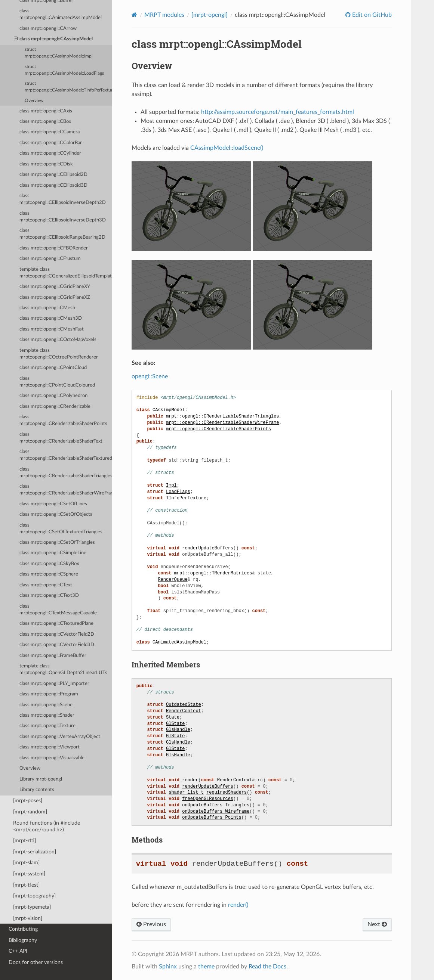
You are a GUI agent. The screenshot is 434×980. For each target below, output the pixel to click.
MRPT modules (164, 15)
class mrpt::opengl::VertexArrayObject (60, 737)
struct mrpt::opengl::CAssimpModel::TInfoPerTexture (68, 87)
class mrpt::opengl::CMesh (47, 308)
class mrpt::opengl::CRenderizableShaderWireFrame (66, 490)
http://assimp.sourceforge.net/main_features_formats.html (278, 112)
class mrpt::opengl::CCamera (50, 132)
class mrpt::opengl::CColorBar (51, 143)
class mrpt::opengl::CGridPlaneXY (55, 287)
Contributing (23, 929)
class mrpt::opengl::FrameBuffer (53, 656)
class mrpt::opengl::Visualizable (52, 758)
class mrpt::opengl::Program (49, 694)
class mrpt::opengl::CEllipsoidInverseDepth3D (63, 217)
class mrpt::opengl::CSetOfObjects (56, 514)
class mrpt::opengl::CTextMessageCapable (58, 610)
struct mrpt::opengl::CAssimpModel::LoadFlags (64, 70)
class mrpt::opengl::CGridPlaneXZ (55, 297)
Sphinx (168, 967)
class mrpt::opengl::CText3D (49, 596)
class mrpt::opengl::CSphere (49, 574)
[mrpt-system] (29, 874)
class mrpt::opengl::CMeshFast (52, 329)
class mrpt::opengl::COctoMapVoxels (58, 340)
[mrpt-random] (30, 812)
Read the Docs (267, 967)
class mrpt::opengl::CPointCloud (53, 368)
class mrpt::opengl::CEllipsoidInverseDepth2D (63, 199)
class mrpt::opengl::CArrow (48, 29)
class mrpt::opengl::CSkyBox (49, 564)
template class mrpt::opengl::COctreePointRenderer (59, 354)
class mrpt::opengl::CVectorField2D (57, 634)
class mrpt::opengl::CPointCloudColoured (57, 382)
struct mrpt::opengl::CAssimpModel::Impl (59, 53)
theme (206, 967)
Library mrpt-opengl (41, 779)
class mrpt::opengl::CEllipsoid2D (53, 175)
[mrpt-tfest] (26, 885)
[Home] (134, 15)
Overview (34, 101)
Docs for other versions (36, 962)
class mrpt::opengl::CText (46, 585)
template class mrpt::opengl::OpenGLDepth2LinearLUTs (63, 669)
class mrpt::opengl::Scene (46, 705)
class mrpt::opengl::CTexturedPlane (56, 624)
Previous (151, 924)
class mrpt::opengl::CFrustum (50, 259)
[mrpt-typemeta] (32, 907)
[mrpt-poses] (28, 801)
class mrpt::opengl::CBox (45, 122)
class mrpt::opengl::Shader (47, 715)
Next (377, 924)
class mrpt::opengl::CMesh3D (51, 318)
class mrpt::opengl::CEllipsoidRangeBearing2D (62, 234)
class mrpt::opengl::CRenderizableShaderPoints (63, 420)
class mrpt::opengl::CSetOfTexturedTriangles (61, 529)
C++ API (18, 951)
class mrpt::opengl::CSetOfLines (53, 504)
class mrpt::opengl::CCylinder (50, 153)
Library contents (37, 790)
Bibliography (23, 940)
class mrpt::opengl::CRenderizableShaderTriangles (66, 473)
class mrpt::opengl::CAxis (46, 111)
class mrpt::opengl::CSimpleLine (53, 553)
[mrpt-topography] (34, 896)
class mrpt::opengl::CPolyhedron (53, 396)
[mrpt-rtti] (24, 841)
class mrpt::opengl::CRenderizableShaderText (61, 438)
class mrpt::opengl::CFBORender (54, 248)
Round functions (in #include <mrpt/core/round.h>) (47, 826)
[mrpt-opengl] (210, 15)
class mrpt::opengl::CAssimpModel (53, 39)
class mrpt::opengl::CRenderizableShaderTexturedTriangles (66, 455)
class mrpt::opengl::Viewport (50, 747)
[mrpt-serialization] (35, 852)
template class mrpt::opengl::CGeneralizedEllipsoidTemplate (66, 273)
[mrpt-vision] (28, 918)
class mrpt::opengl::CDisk (46, 164)
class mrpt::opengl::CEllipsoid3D (53, 185)
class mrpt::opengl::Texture (47, 726)
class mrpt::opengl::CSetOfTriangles (57, 542)
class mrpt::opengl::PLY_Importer (54, 684)
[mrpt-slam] (26, 863)
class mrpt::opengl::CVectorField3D (57, 645)
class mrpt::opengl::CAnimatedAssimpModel (61, 14)
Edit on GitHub (371, 15)
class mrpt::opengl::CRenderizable (55, 407)
